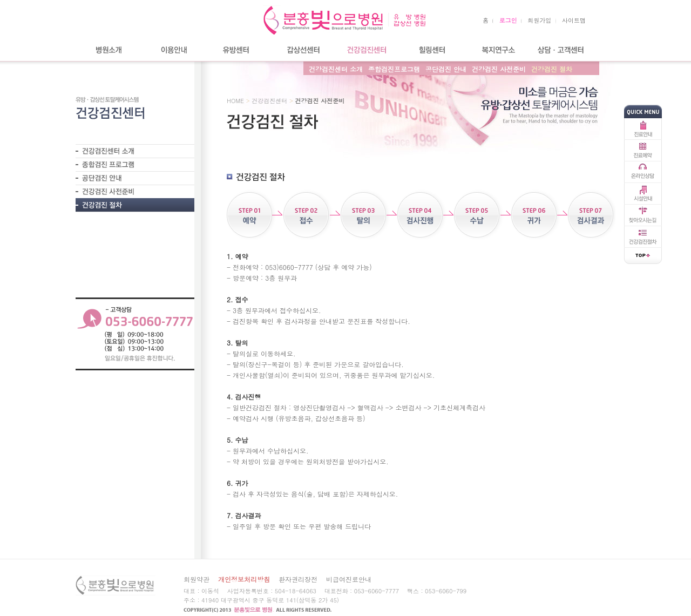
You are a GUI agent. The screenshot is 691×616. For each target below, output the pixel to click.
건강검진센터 (367, 50)
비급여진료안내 (349, 579)
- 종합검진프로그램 (135, 164)
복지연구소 (497, 50)
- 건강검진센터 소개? (135, 151)
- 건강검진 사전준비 (135, 191)
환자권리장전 (298, 579)
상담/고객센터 (561, 50)
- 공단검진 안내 (135, 178)
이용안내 (173, 50)
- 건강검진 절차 (135, 205)
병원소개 (108, 50)
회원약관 (197, 579)
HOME (235, 101)
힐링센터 (432, 50)
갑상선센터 (302, 50)
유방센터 (238, 50)
